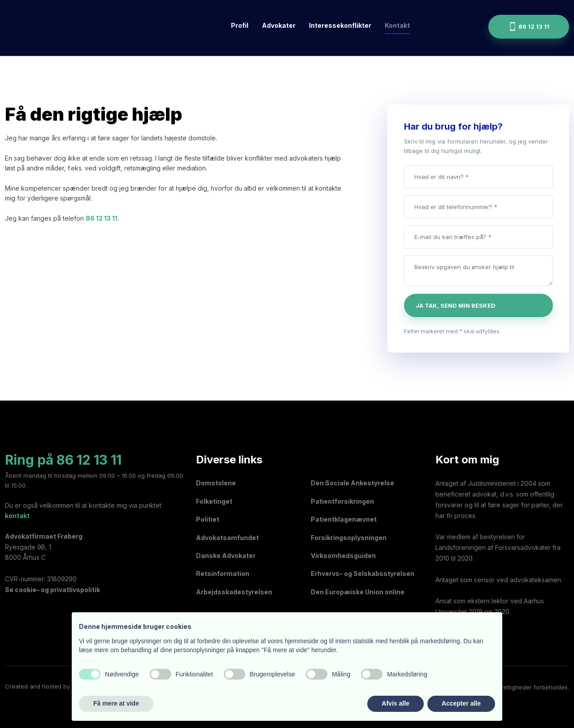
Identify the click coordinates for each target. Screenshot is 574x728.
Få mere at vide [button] (116, 703)
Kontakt (397, 25)
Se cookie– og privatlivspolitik (52, 590)
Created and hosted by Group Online (57, 686)
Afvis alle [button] (395, 703)
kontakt (17, 516)
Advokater (279, 25)
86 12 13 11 (102, 218)
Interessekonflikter (340, 25)
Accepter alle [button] (461, 703)
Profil (240, 25)
